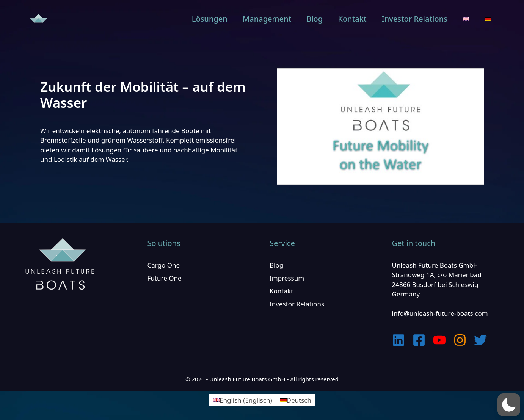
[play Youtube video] (380, 126)
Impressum (287, 278)
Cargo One (164, 265)
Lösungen (210, 19)
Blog (315, 19)
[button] (509, 405)
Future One (165, 278)
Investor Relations (415, 19)
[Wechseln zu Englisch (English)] (242, 400)
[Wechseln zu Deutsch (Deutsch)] (296, 400)
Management (267, 19)
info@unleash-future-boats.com (440, 313)
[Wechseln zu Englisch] (466, 19)
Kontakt (352, 19)
